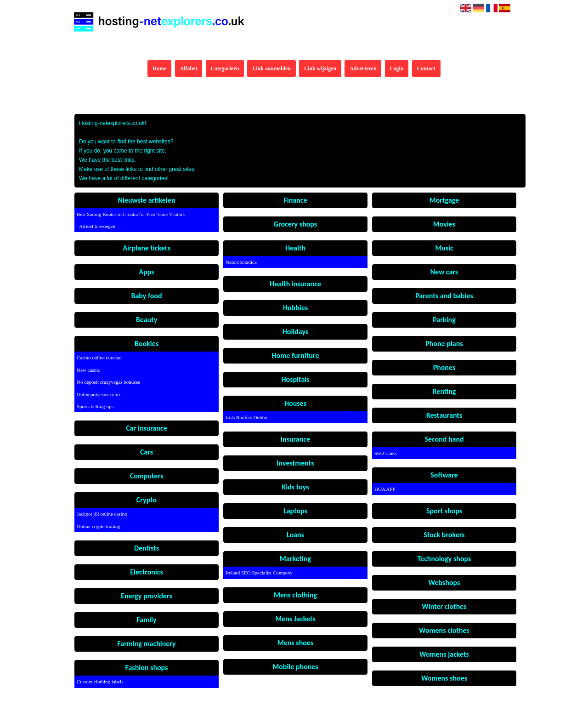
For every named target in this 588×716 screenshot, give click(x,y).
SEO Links (386, 453)
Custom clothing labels (100, 682)
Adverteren (363, 68)
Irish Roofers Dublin (246, 417)
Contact (427, 68)
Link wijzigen (320, 68)
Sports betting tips (95, 406)
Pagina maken (304, 710)
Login (397, 68)
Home (160, 68)
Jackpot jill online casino (102, 514)
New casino (89, 370)
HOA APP (385, 489)
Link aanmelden (271, 68)
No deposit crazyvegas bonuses (108, 382)
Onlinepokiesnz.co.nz (99, 394)
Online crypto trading (99, 526)
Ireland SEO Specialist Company (259, 573)
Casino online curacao (99, 358)
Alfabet (188, 68)
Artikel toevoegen (97, 226)
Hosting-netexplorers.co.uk (258, 710)
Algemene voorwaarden (347, 710)
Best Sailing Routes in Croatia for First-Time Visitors (128, 214)
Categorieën (225, 68)
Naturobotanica (241, 262)
